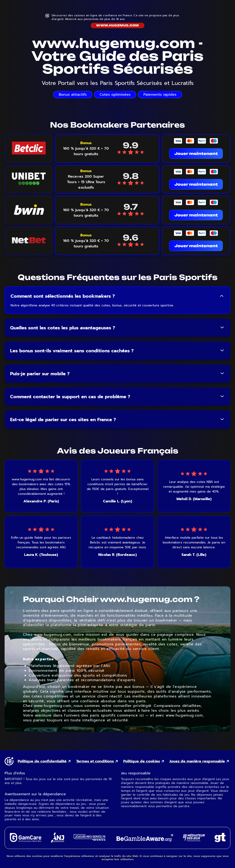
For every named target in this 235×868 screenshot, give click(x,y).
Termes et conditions (95, 761)
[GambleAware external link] (144, 842)
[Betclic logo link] (29, 148)
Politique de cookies (142, 761)
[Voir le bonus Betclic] (86, 148)
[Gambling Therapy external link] (220, 841)
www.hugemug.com (117, 25)
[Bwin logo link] (29, 210)
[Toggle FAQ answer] (222, 296)
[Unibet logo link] (29, 179)
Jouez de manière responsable (197, 761)
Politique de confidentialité (42, 761)
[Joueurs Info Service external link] (90, 839)
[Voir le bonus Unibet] (86, 179)
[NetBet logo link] (29, 241)
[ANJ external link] (58, 841)
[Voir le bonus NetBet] (86, 241)
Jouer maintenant (196, 154)
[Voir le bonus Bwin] (86, 210)
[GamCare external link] (25, 841)
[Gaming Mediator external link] (194, 840)
